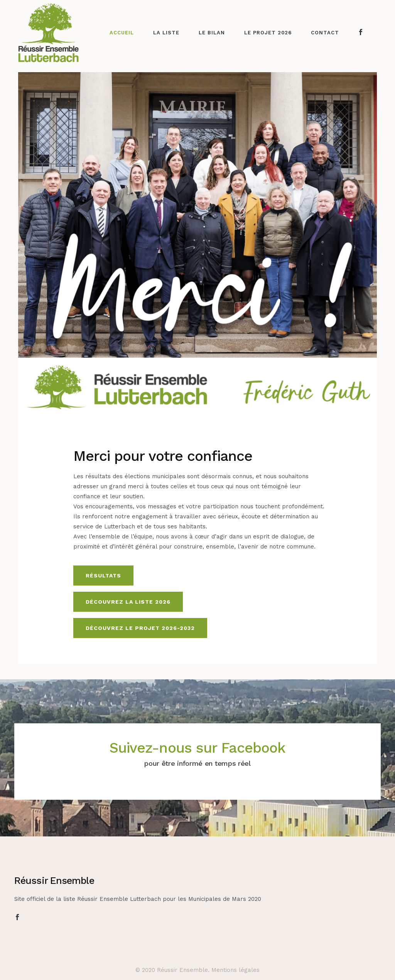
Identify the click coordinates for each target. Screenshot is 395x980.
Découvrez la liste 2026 (128, 602)
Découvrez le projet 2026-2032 (140, 628)
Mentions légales (235, 970)
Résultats (103, 575)
